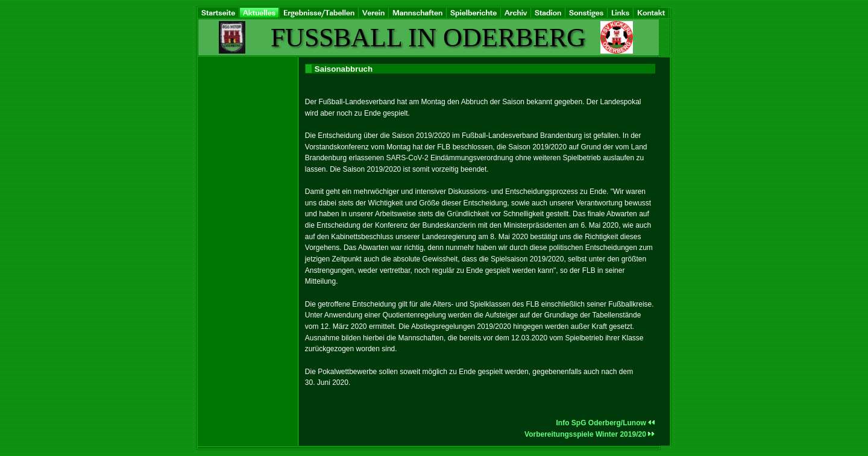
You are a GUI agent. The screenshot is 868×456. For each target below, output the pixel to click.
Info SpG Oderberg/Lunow (606, 423)
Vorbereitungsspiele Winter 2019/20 (590, 434)
